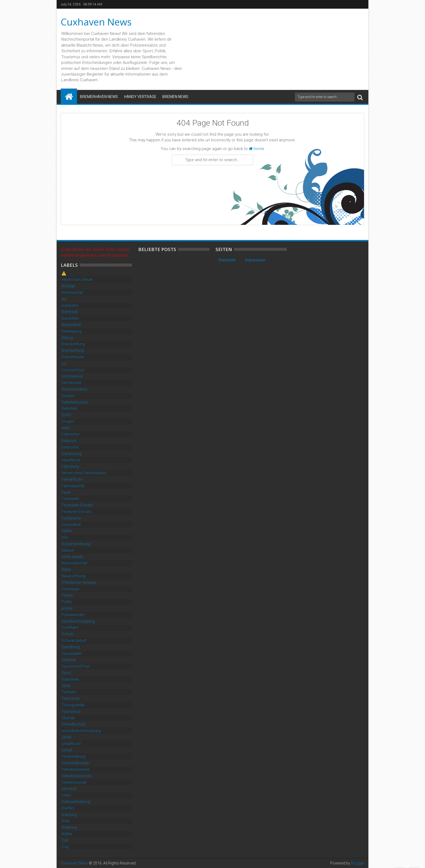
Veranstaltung (73, 756)
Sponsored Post (76, 666)
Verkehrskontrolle (77, 776)
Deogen (68, 396)
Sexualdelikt (72, 654)
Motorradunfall (74, 563)
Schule (67, 634)
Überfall (68, 718)
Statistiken (70, 679)
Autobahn (70, 305)
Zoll (65, 840)
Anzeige (68, 286)
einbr (66, 428)
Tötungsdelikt (73, 705)
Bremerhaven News (99, 97)
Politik (67, 602)
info (65, 537)
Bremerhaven (73, 357)
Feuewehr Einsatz (76, 512)
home (257, 149)
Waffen (68, 808)
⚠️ (64, 273)
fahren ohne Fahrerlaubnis (84, 473)
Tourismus (71, 711)
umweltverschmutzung (81, 731)
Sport (66, 673)
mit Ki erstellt (72, 557)
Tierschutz (71, 698)
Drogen (68, 421)
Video (66, 795)
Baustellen (70, 318)
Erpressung (71, 454)
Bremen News (175, 97)
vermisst (69, 789)
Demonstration (74, 389)
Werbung (69, 827)
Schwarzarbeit (74, 641)
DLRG (66, 415)
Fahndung (70, 466)
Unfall (66, 737)
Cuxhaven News (96, 22)
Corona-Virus (73, 370)
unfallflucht (71, 744)
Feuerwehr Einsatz (77, 505)
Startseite (227, 260)
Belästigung (72, 331)
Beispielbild (71, 325)
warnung (69, 815)
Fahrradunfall (73, 486)
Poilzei (67, 595)
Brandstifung (73, 350)
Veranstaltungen (75, 763)
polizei (67, 608)
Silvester (69, 660)
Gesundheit (71, 525)
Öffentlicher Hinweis (79, 583)
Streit (66, 686)
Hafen (67, 531)
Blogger (358, 863)
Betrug (67, 338)
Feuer (66, 492)
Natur (66, 570)
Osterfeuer (70, 589)
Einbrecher (71, 434)
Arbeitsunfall (72, 292)
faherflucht (71, 460)
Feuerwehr (70, 499)
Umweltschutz (74, 724)
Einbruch (69, 441)
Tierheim (69, 692)
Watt (65, 821)
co (64, 363)
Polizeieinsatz (73, 615)
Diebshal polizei (75, 402)
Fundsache (71, 518)
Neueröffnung (73, 576)
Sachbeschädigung (78, 621)
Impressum (255, 260)
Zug (65, 847)
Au (64, 299)
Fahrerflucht (72, 479)
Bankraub (70, 312)
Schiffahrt (70, 628)
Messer (68, 550)
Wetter (67, 834)
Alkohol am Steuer (77, 279)
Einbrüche (70, 447)
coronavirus (72, 376)
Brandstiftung (73, 344)
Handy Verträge (140, 97)
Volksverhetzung (76, 802)
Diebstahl (69, 408)
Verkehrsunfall (74, 782)
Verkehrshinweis (76, 769)
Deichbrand (71, 383)
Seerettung (71, 647)
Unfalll (67, 750)
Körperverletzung (76, 544)
